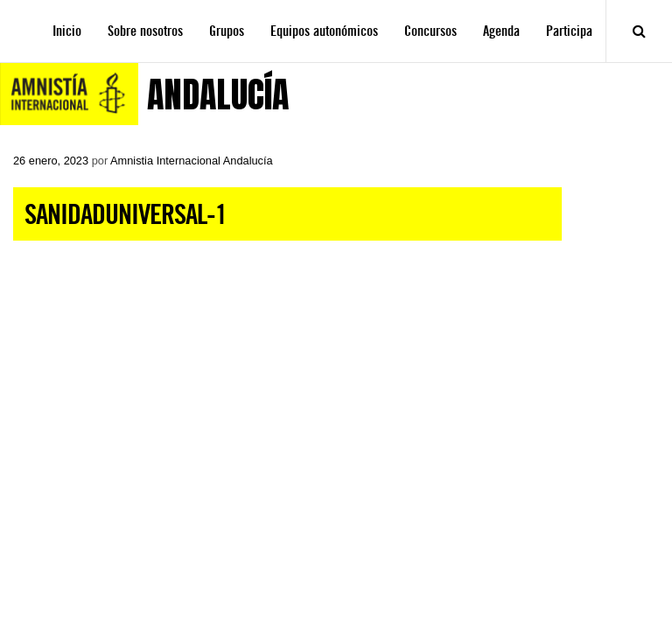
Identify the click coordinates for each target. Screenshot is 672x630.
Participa (569, 31)
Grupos (227, 31)
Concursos (430, 31)
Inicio (67, 31)
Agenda (501, 31)
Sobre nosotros (145, 31)
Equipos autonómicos (324, 31)
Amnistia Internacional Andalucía (192, 161)
